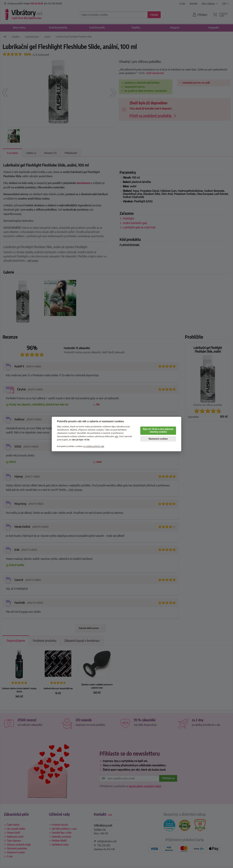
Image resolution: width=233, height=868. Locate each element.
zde (116, 436)
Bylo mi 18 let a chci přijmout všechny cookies (158, 431)
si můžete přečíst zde (94, 446)
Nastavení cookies (158, 439)
